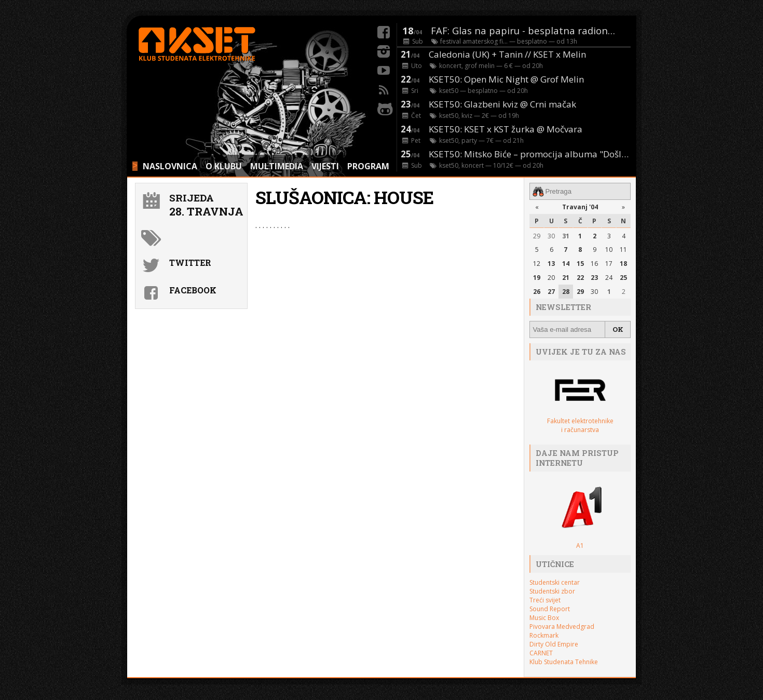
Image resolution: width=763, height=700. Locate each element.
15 (580, 264)
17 (609, 264)
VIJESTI (325, 166)
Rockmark (544, 635)
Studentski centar (555, 582)
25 (623, 278)
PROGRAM (368, 166)
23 (594, 278)
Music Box (544, 618)
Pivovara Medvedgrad (562, 627)
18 (623, 264)
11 (623, 250)
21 (566, 278)
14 (566, 264)
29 (537, 236)
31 (566, 236)
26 (537, 292)
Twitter (190, 262)
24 (609, 278)
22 (580, 278)
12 (537, 264)
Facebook (193, 290)
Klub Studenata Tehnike (564, 662)
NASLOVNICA (170, 166)
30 (551, 236)
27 (551, 292)
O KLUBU (224, 166)
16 (594, 264)
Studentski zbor (552, 591)
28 (566, 292)
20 (551, 278)
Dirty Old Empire (554, 644)
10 (609, 250)
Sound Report (550, 609)
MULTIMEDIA (277, 166)
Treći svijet (545, 600)
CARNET (541, 653)
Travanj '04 (580, 207)
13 (551, 264)
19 (537, 278)
